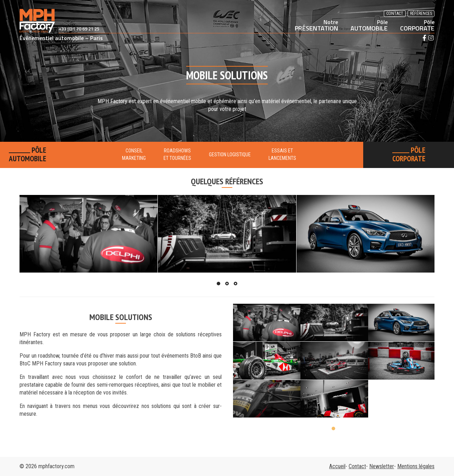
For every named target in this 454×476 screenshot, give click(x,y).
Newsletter (382, 466)
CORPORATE (417, 25)
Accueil (337, 466)
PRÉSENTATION (316, 25)
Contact (395, 13)
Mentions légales (416, 466)
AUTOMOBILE (369, 25)
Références (421, 13)
